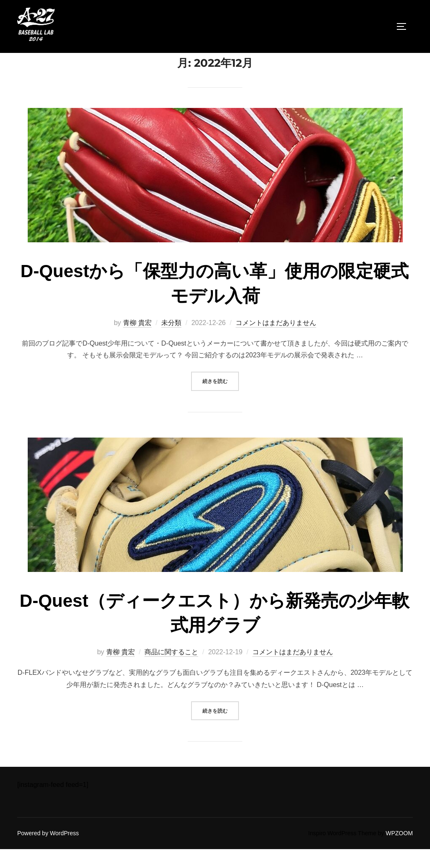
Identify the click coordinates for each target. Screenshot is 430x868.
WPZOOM (400, 852)
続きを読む (221, 400)
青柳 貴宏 (137, 342)
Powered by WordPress (48, 852)
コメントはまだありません (276, 342)
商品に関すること (171, 671)
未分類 (171, 342)
